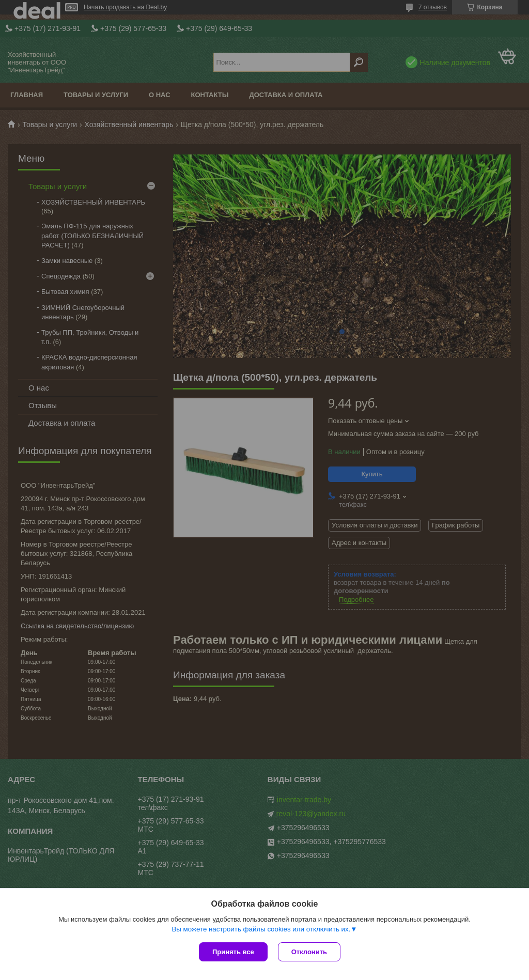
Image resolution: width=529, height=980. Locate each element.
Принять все (233, 952)
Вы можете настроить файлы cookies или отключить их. (261, 929)
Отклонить (309, 952)
